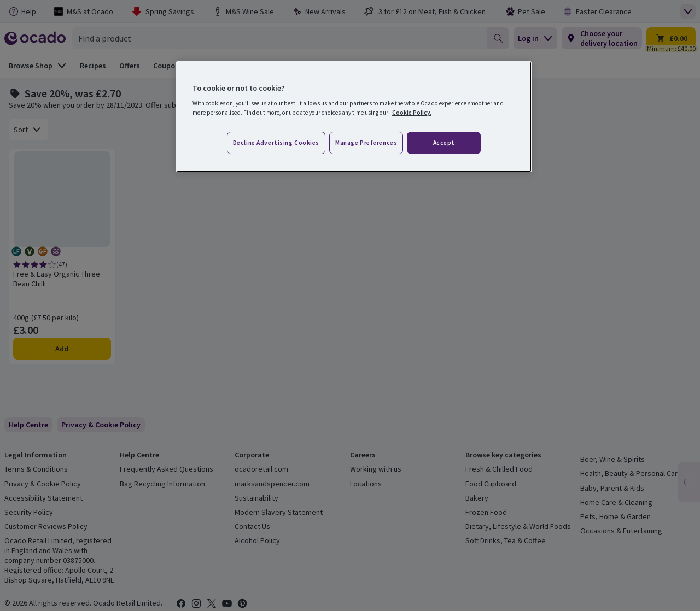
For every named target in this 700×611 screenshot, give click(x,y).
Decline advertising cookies (276, 143)
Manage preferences (366, 143)
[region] (354, 117)
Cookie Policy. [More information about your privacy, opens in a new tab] (412, 113)
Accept (444, 143)
